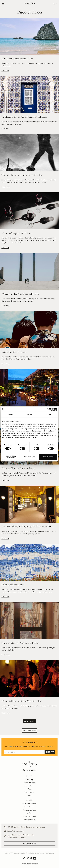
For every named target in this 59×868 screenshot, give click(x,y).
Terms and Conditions (20, 853)
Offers (30, 813)
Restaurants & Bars (29, 803)
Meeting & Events (29, 810)
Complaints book (50, 853)
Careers (30, 795)
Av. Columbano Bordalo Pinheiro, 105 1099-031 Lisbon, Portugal (21, 836)
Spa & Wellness (30, 807)
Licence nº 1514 (9, 853)
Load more (29, 721)
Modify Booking (30, 819)
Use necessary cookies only (11, 457)
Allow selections (29, 457)
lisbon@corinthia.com (15, 831)
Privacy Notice (30, 853)
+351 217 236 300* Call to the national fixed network (26, 827)
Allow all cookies (48, 457)
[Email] (24, 752)
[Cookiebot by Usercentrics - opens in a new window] (49, 409)
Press (30, 789)
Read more (5, 70)
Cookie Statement (32, 438)
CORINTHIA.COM (29, 770)
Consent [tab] (10, 415)
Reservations (29, 731)
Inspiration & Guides (29, 816)
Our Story (29, 779)
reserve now (29, 843)
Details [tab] (29, 415)
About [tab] (49, 415)
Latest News (30, 786)
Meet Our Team (29, 782)
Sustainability (29, 792)
